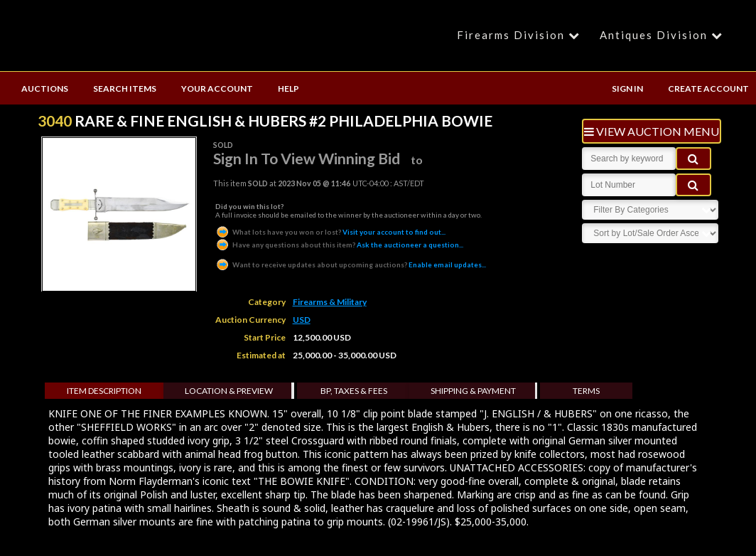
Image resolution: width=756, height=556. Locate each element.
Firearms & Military (330, 302)
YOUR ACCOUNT (217, 89)
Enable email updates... (351, 264)
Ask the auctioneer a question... (339, 245)
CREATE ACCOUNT (708, 89)
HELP (288, 89)
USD (302, 320)
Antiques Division (663, 35)
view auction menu (652, 131)
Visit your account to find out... (330, 232)
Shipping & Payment (473, 391)
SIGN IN (627, 89)
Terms (586, 391)
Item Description (104, 391)
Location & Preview (229, 391)
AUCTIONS (45, 89)
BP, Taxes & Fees (354, 391)
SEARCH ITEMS (125, 89)
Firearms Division (520, 35)
